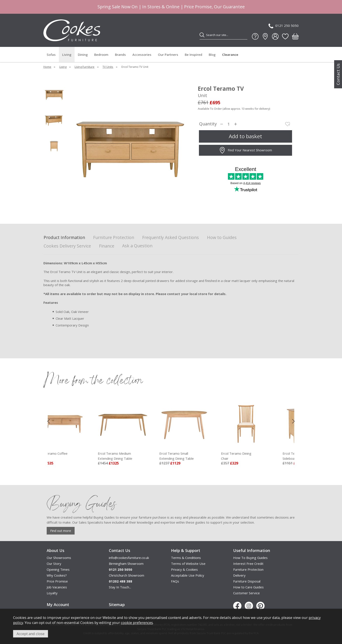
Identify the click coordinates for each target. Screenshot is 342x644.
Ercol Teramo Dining (261, 456)
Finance (107, 246)
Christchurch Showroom (127, 575)
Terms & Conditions (186, 558)
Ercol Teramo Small (199, 456)
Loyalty (52, 593)
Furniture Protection (114, 238)
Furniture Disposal (247, 581)
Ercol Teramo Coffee (76, 456)
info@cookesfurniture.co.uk (129, 558)
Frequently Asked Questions (171, 238)
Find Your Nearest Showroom (245, 150)
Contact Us (338, 74)
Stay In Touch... (120, 587)
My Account (58, 605)
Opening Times (58, 569)
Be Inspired (193, 55)
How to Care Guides (248, 587)
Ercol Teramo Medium (138, 456)
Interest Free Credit (248, 564)
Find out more (61, 531)
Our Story (54, 564)
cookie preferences (137, 623)
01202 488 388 (121, 581)
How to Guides (222, 238)
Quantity (208, 124)
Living (67, 55)
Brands (120, 55)
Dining (83, 55)
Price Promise (57, 581)
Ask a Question (137, 246)
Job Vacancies (57, 587)
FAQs (175, 581)
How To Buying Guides (250, 558)
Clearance (230, 55)
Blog (212, 55)
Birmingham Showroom (126, 564)
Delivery (239, 575)
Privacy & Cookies (184, 569)
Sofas (51, 55)
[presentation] (49, 421)
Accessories (142, 55)
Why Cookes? (57, 575)
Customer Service (246, 593)
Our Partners (168, 55)
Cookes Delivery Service (67, 246)
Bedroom (101, 55)
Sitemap (117, 605)
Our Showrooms (59, 558)
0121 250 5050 (284, 26)
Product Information (64, 238)
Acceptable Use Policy (188, 575)
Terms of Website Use (188, 564)
